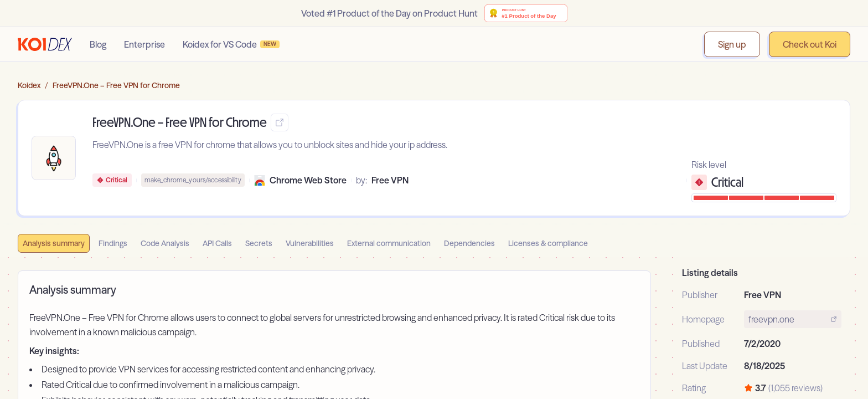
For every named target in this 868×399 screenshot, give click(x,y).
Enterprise (144, 44)
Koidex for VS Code (231, 44)
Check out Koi (810, 44)
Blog (98, 44)
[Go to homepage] (45, 44)
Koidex (29, 85)
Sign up (732, 44)
